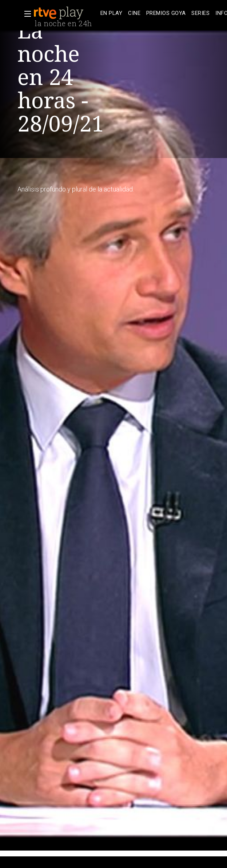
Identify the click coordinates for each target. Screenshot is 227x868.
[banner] (65, 13)
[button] (25, 14)
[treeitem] (111, 13)
